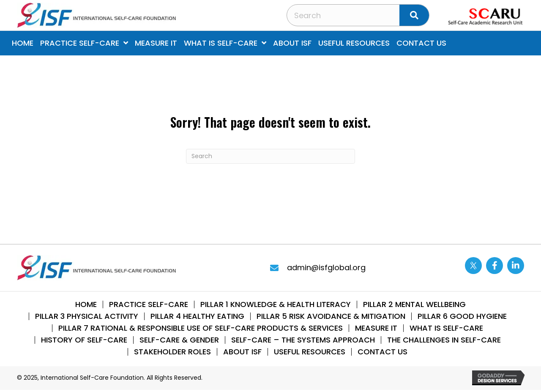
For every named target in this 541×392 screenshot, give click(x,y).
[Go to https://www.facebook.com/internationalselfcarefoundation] (495, 266)
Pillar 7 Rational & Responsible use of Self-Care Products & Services (201, 328)
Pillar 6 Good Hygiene (462, 316)
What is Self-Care (446, 328)
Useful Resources (310, 352)
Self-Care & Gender (179, 340)
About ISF (242, 352)
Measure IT (376, 328)
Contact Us (383, 352)
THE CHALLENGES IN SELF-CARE (444, 340)
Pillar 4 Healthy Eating (197, 316)
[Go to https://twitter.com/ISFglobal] (473, 266)
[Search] (270, 156)
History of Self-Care (84, 340)
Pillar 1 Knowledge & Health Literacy (276, 304)
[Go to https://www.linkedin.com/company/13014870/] (516, 266)
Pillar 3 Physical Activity (87, 316)
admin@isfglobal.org (326, 267)
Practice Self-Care (149, 304)
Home (86, 304)
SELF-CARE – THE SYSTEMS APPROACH (303, 340)
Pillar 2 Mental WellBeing (414, 304)
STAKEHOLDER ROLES (172, 352)
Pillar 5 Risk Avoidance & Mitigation (331, 316)
